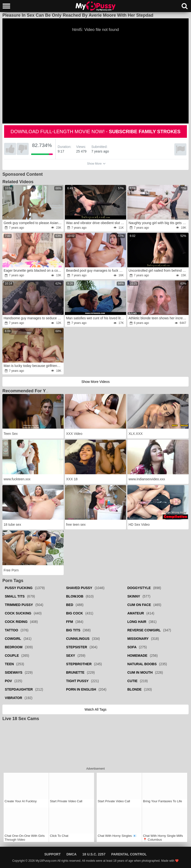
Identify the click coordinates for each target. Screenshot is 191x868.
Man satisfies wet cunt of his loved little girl (96, 318)
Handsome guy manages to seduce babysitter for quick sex (33, 318)
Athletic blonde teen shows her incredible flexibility (158, 318)
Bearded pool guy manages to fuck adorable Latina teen (96, 270)
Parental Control (129, 854)
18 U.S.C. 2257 (94, 854)
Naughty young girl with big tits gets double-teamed (158, 223)
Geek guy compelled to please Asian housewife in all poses (33, 223)
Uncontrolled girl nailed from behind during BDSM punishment (158, 270)
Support (53, 854)
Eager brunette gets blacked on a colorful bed (33, 270)
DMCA (71, 854)
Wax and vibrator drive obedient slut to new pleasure (96, 223)
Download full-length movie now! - (96, 131)
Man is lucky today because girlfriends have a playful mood (33, 366)
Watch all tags (95, 709)
